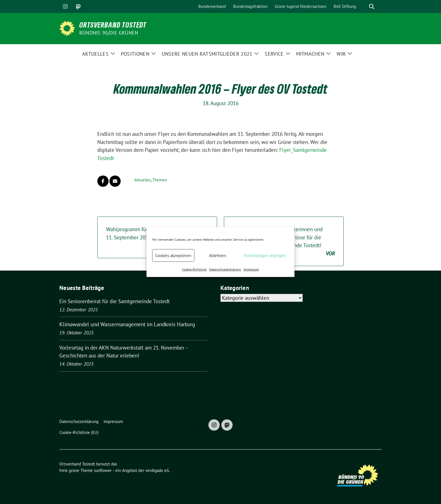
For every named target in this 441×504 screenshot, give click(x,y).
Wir (341, 54)
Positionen (135, 54)
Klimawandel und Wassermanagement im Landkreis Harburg (127, 324)
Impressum (251, 269)
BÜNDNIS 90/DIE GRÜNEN (109, 33)
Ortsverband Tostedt (113, 25)
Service (274, 54)
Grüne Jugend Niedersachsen (301, 6)
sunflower (103, 470)
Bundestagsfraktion (250, 6)
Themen (160, 180)
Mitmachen (310, 54)
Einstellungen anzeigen (265, 255)
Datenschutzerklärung (225, 269)
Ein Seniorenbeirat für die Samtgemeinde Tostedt (114, 301)
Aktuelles (95, 54)
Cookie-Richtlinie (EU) (79, 432)
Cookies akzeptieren (173, 255)
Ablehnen (218, 255)
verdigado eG (157, 470)
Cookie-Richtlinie (194, 269)
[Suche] (364, 7)
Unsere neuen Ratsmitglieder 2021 (207, 54)
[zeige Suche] (372, 7)
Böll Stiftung (345, 6)
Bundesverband (212, 6)
